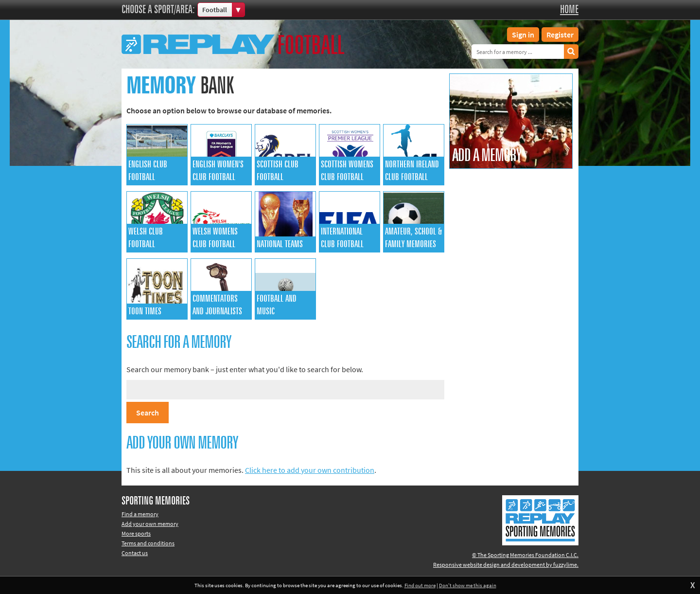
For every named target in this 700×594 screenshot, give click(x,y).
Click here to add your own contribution (310, 470)
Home (569, 10)
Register (560, 35)
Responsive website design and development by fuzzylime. (506, 565)
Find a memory (140, 514)
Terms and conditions (148, 543)
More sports (136, 533)
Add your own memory (150, 524)
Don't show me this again (468, 585)
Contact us (135, 553)
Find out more (420, 585)
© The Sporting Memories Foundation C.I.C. (525, 555)
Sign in (523, 35)
